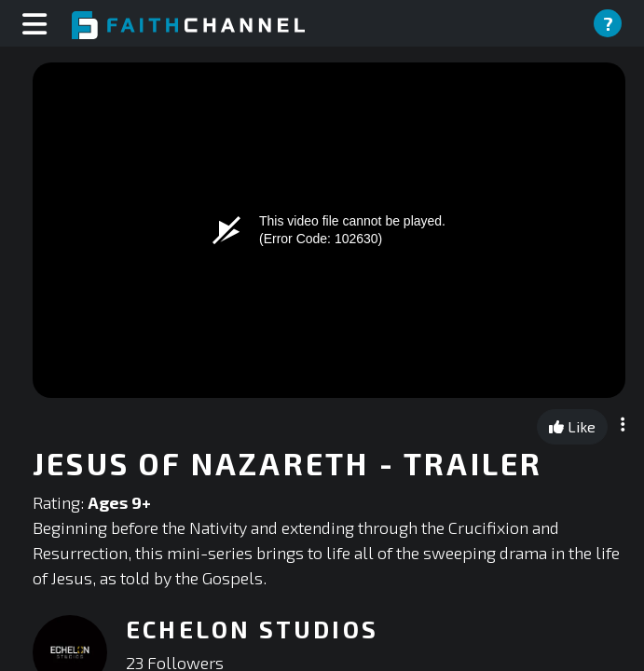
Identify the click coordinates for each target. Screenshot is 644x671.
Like (572, 426)
